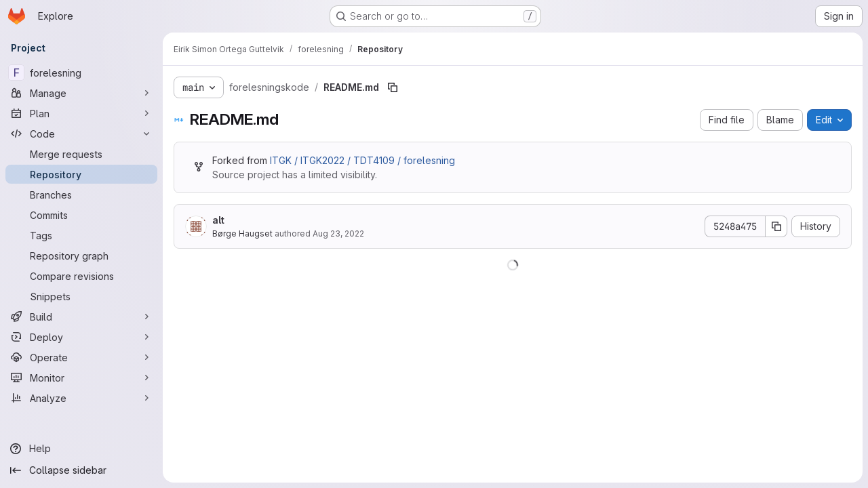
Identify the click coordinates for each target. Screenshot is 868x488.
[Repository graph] (81, 256)
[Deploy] (81, 337)
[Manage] (81, 93)
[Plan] (81, 113)
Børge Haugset (242, 233)
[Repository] (81, 174)
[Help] (81, 449)
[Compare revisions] (81, 276)
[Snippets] (81, 296)
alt (218, 220)
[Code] (81, 134)
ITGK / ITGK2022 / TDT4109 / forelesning (362, 160)
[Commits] (81, 215)
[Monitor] (81, 378)
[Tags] (81, 235)
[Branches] (81, 195)
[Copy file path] (393, 87)
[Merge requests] (81, 154)
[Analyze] (81, 398)
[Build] (81, 317)
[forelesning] (81, 73)
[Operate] (81, 357)
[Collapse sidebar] (81, 470)
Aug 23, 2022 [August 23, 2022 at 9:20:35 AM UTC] (338, 233)
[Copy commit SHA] (776, 226)
